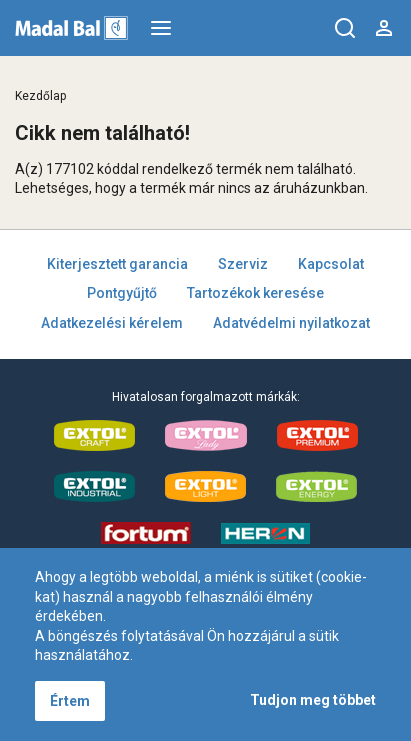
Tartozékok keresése (255, 293)
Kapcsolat (331, 264)
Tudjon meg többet (313, 700)
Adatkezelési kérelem (112, 323)
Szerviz (243, 264)
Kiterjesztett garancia (117, 264)
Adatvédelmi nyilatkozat (291, 323)
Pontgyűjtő (122, 293)
